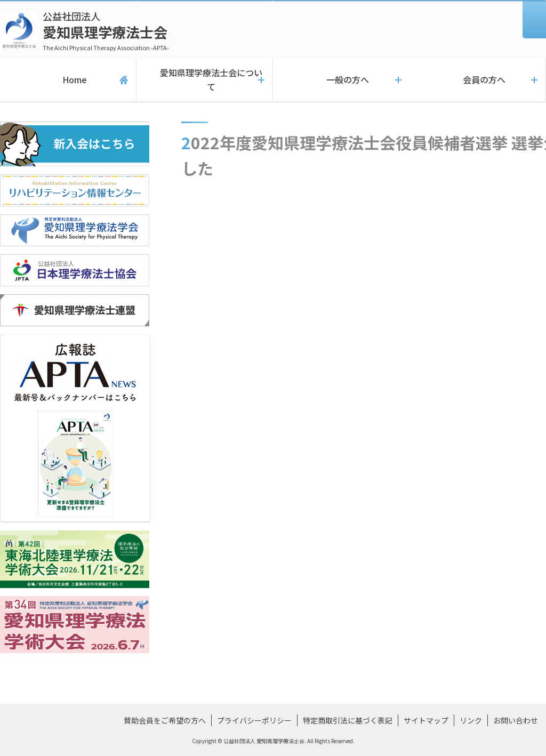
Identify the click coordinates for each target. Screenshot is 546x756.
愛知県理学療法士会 (106, 31)
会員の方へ (478, 80)
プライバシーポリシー (254, 720)
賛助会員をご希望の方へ (165, 720)
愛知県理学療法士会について (204, 80)
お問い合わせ (516, 720)
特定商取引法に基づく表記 (348, 720)
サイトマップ (426, 720)
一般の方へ (341, 80)
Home (68, 80)
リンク (471, 720)
